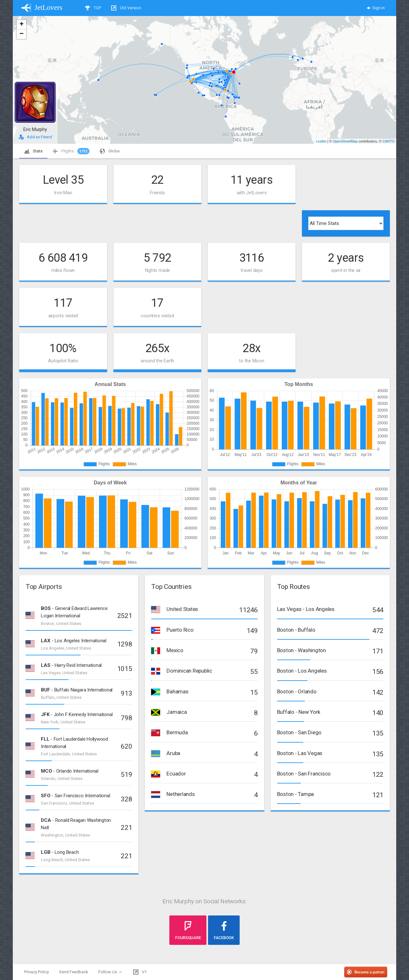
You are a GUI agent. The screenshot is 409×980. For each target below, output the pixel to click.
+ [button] (22, 25)
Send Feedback (74, 972)
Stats (33, 151)
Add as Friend (35, 137)
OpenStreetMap (345, 141)
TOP (93, 8)
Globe (110, 151)
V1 (140, 972)
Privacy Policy (37, 972)
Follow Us (111, 972)
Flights (71, 151)
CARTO (389, 141)
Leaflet (321, 141)
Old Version (126, 8)
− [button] (22, 34)
